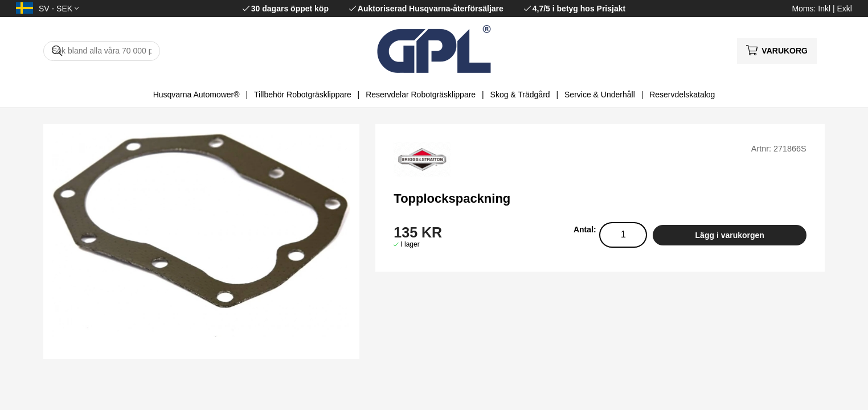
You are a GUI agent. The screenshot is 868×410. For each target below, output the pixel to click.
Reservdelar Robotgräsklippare (421, 95)
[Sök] (102, 51)
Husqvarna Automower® (196, 95)
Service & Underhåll (600, 95)
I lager (410, 244)
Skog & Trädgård (520, 95)
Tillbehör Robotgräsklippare (303, 95)
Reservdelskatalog (682, 95)
